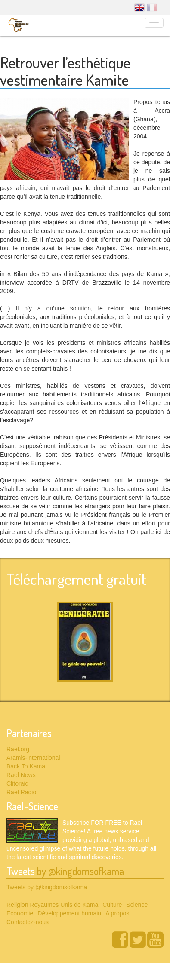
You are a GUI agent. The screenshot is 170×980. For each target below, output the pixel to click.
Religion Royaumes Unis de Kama (52, 905)
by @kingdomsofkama (80, 871)
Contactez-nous (28, 922)
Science (137, 905)
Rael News (21, 775)
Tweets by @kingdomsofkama (47, 887)
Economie (20, 913)
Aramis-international (33, 758)
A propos (117, 913)
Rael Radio (21, 792)
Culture (112, 905)
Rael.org (18, 749)
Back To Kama (26, 766)
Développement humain (69, 913)
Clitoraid (17, 783)
